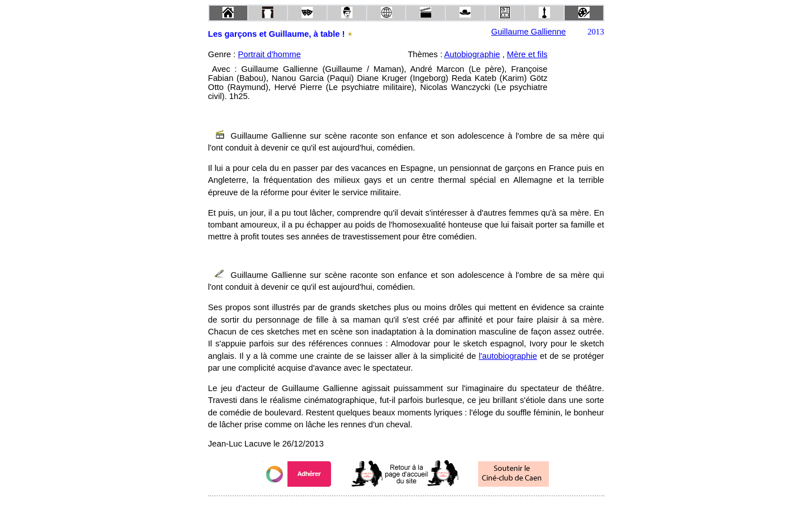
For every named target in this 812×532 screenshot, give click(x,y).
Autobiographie (472, 54)
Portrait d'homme (269, 54)
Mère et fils (527, 54)
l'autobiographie (508, 356)
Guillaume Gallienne (529, 32)
